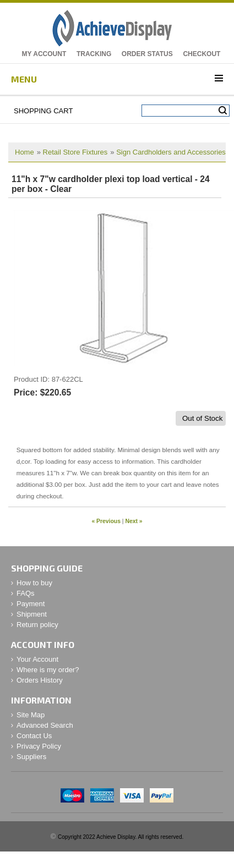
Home (25, 152)
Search (223, 111)
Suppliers (31, 757)
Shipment (32, 614)
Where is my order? (48, 670)
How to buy (34, 583)
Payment (31, 604)
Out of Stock (202, 418)
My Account (44, 54)
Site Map (31, 715)
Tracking (94, 54)
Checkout (202, 54)
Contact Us (34, 736)
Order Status (147, 54)
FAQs (26, 593)
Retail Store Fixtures (75, 152)
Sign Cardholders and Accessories (171, 152)
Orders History (40, 680)
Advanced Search (45, 725)
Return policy (37, 625)
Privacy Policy (39, 746)
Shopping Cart (43, 111)
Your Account (37, 659)
